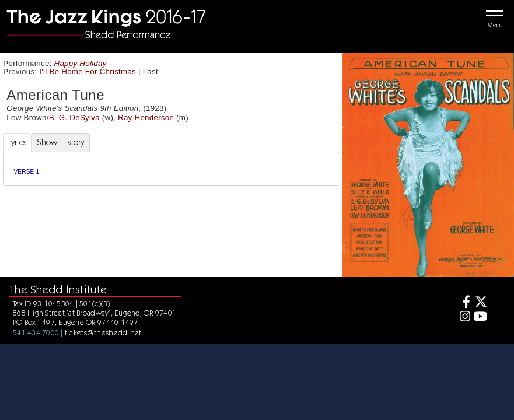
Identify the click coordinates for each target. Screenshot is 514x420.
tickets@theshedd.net (103, 332)
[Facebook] (463, 303)
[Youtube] (480, 318)
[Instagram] (463, 318)
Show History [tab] (60, 142)
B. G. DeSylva (74, 118)
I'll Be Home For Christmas (88, 71)
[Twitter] (480, 303)
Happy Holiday (81, 63)
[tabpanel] (172, 169)
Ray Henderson (146, 118)
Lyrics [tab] (18, 142)
